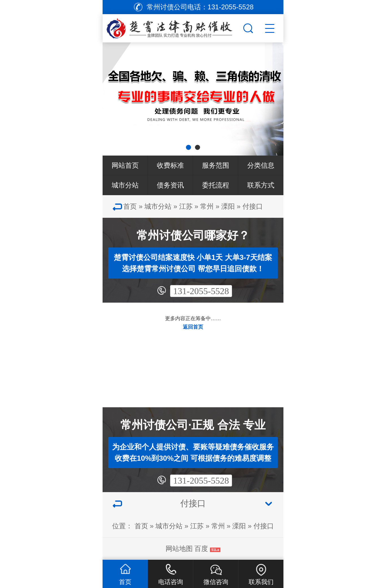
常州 (207, 206)
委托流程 (216, 185)
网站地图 (179, 549)
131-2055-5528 (201, 291)
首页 (130, 206)
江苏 (186, 206)
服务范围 (216, 165)
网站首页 (125, 165)
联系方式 (261, 185)
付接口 (253, 206)
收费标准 (170, 165)
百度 (201, 549)
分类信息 (261, 165)
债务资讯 (170, 185)
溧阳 (228, 206)
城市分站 (125, 185)
